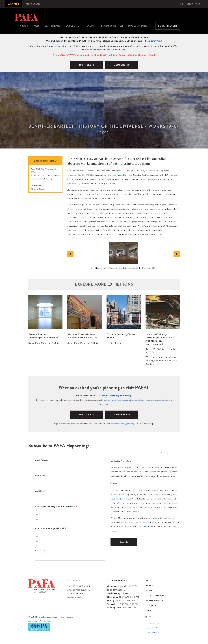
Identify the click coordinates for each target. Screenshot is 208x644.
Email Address (42, 460)
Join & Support (156, 595)
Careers (151, 605)
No (38, 519)
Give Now (194, 4)
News (149, 590)
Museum (14, 4)
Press (149, 585)
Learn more (145, 526)
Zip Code (40, 550)
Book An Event (168, 26)
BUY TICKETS (86, 65)
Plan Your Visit (153, 41)
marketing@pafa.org (120, 498)
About (24, 26)
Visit (36, 26)
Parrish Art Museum (122, 175)
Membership (122, 414)
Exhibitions (52, 26)
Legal (149, 610)
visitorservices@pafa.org (122, 423)
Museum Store (138, 26)
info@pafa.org (74, 596)
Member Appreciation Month (53, 46)
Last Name (41, 491)
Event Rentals (155, 600)
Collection (73, 26)
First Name (41, 475)
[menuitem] (14, 4)
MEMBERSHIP (122, 65)
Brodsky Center (112, 26)
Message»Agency (39, 620)
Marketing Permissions (121, 461)
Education (33, 4)
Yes (38, 514)
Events (91, 26)
